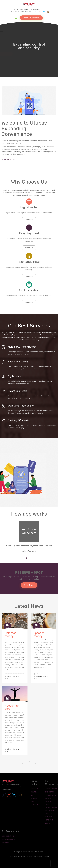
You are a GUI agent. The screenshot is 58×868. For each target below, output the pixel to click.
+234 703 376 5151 (22, 9)
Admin (9, 676)
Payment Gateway (18, 362)
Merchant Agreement (42, 856)
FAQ (32, 795)
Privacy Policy (27, 856)
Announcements (42, 676)
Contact (34, 804)
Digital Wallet (29, 207)
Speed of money (39, 635)
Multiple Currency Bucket (22, 347)
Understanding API (9, 839)
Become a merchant (31, 18)
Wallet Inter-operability (21, 406)
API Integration (29, 290)
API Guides (5, 842)
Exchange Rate (29, 262)
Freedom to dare (12, 707)
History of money (10, 635)
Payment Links (50, 795)
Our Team (34, 792)
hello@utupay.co (39, 9)
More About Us (8, 159)
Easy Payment (29, 233)
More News (29, 762)
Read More (29, 219)
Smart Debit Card (18, 391)
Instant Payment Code (48, 801)
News (18, 676)
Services (34, 798)
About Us (34, 789)
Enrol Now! (29, 585)
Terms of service (15, 856)
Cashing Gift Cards (18, 420)
